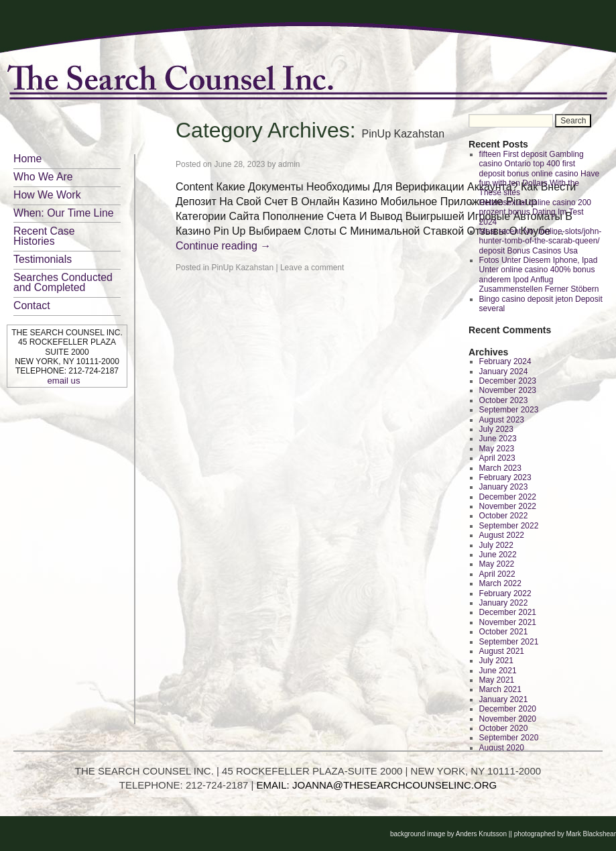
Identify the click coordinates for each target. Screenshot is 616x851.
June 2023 (498, 439)
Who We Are (43, 177)
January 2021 (504, 699)
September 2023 (509, 410)
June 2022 (498, 555)
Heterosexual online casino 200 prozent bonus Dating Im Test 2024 (535, 212)
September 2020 (509, 738)
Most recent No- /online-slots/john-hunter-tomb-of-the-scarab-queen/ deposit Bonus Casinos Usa (541, 241)
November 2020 (508, 719)
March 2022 (500, 583)
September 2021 (509, 642)
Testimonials (43, 259)
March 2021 (500, 689)
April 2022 (497, 574)
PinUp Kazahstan (242, 268)
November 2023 (508, 390)
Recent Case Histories (44, 236)
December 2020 (508, 709)
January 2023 (504, 487)
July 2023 (496, 429)
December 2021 (508, 612)
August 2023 (502, 420)
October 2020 (504, 728)
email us (63, 381)
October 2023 (504, 400)
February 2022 (505, 593)
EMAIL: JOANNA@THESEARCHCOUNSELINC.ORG (377, 785)
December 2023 (508, 381)
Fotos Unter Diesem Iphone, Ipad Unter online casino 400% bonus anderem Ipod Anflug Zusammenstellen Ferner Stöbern (539, 275)
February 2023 (505, 477)
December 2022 (508, 497)
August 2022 (502, 535)
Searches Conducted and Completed (63, 282)
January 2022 (504, 603)
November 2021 (508, 622)
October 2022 (504, 516)
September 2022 (509, 526)
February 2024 (505, 361)
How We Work (47, 195)
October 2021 (504, 632)
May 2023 (497, 449)
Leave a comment (312, 268)
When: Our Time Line (64, 213)
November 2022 (508, 506)
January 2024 (504, 372)
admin (289, 164)
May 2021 (497, 680)
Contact (32, 305)
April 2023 (497, 458)
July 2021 (496, 661)
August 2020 (502, 748)
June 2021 (498, 671)
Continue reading (223, 246)
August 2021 (502, 651)
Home (27, 159)
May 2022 (497, 564)
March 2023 (500, 468)
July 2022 (496, 545)
